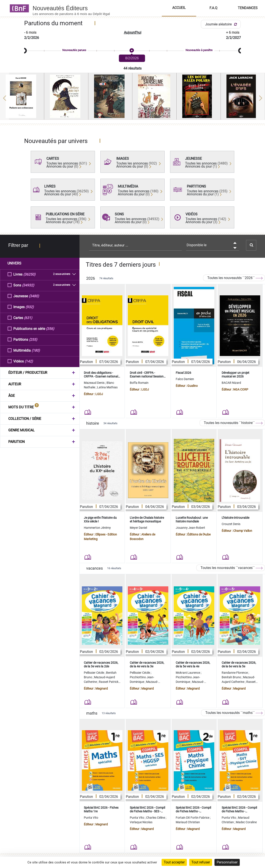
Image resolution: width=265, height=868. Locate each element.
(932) (30, 307)
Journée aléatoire (222, 24)
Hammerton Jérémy (97, 528)
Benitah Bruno (232, 677)
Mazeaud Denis (95, 383)
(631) (28, 318)
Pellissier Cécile (94, 673)
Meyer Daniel (138, 528)
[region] (132, 98)
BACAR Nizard (231, 383)
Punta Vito (91, 818)
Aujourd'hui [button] (133, 32)
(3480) (34, 296)
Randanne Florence (235, 673)
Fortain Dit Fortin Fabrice (193, 818)
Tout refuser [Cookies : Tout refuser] (201, 862)
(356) (50, 328)
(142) (29, 361)
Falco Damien (185, 379)
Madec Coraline (246, 822)
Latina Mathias (107, 387)
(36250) (29, 274)
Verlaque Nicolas (141, 822)
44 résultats (132, 68)
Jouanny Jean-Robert (190, 528)
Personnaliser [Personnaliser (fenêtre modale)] (227, 862)
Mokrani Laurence (188, 673)
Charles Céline (156, 818)
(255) (33, 339)
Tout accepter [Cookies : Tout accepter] (174, 862)
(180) (36, 350)
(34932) (28, 285)
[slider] (132, 51)
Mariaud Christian (188, 822)
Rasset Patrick (109, 682)
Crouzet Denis (231, 524)
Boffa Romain (139, 383)
